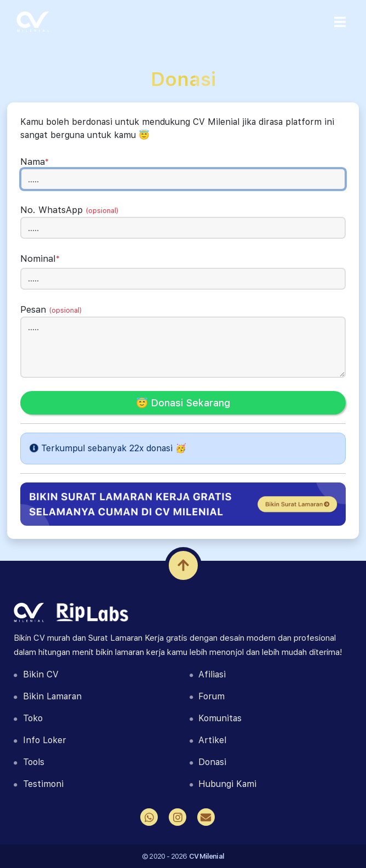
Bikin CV (36, 674)
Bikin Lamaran (47, 696)
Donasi (208, 762)
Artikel (208, 740)
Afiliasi (208, 674)
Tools (29, 762)
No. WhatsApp (70, 210)
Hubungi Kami (223, 784)
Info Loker (40, 740)
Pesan (51, 309)
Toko (28, 718)
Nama (35, 162)
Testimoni (38, 784)
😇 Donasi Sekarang (183, 403)
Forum (207, 696)
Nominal (40, 258)
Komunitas (216, 718)
